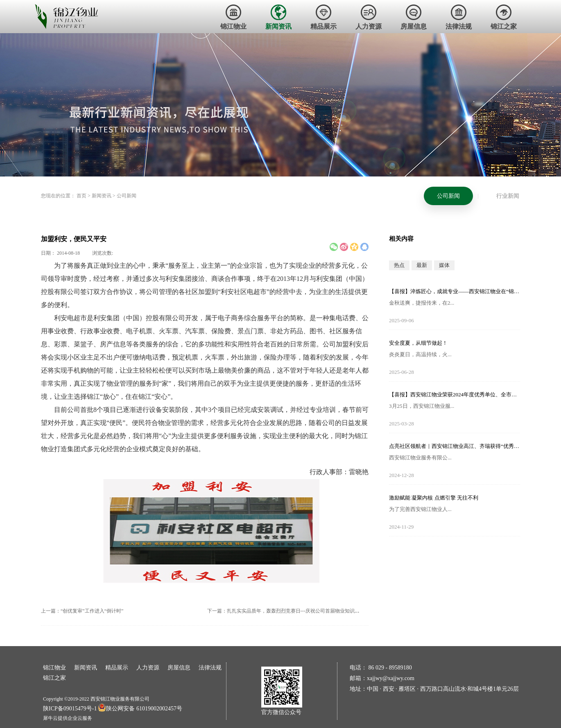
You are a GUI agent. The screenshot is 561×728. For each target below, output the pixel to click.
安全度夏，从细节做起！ (418, 343)
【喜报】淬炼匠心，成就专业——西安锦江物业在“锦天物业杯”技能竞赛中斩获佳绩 (455, 291)
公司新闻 (127, 196)
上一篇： (82, 611)
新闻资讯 (102, 196)
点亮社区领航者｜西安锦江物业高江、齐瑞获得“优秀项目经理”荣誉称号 (455, 446)
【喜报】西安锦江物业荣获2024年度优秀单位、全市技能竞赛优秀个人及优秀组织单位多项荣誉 (455, 395)
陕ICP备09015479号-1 (70, 709)
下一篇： (296, 611)
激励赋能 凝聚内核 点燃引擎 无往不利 (434, 498)
